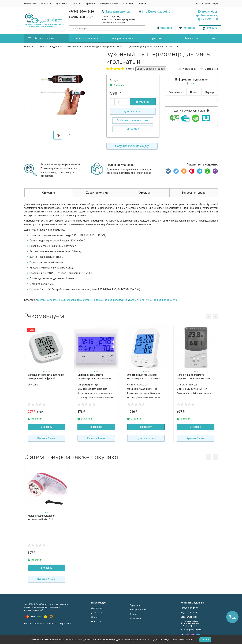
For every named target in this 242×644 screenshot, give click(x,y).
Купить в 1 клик (133, 111)
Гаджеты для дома (49, 47)
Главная (29, 47)
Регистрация (211, 3)
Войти (200, 3)
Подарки (97, 300)
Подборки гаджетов (86, 38)
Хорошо (205, 640)
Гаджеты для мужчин (116, 300)
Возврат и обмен (109, 3)
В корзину (143, 102)
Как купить (136, 619)
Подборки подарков (121, 38)
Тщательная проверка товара (60, 164)
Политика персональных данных (40, 624)
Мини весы (192, 38)
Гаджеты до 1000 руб (165, 300)
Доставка (61, 3)
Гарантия (90, 3)
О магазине (30, 3)
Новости (46, 3)
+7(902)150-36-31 (81, 17)
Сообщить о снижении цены (133, 120)
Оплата (76, 3)
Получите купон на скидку (132, 146)
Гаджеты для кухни (140, 300)
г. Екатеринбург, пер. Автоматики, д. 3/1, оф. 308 (206, 15)
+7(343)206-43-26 (81, 11)
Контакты (129, 3)
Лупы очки (156, 38)
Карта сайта (66, 624)
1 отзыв (130, 69)
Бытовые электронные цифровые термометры (93, 47)
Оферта (134, 614)
